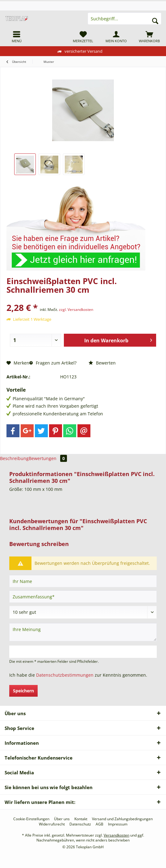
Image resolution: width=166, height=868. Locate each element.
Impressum (118, 824)
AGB (100, 824)
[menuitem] (17, 37)
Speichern (23, 691)
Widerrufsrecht (52, 824)
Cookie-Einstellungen (31, 819)
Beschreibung (14, 458)
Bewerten (102, 363)
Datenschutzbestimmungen (65, 675)
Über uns (62, 819)
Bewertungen (48, 458)
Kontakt (81, 819)
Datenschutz (80, 824)
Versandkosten (116, 835)
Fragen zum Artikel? (53, 363)
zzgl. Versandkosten (76, 310)
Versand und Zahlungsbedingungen (122, 819)
